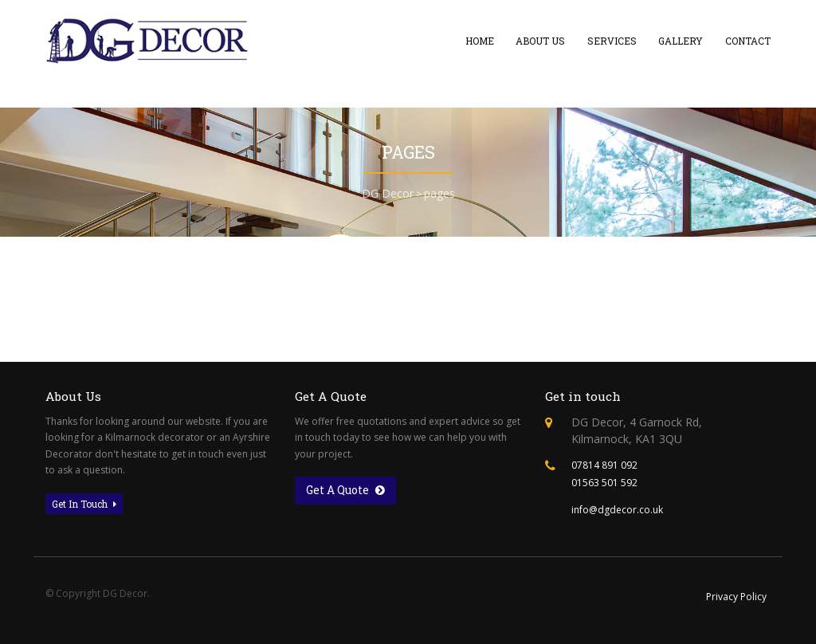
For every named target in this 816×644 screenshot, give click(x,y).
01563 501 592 (604, 483)
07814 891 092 (604, 465)
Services (612, 41)
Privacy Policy (736, 597)
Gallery (681, 41)
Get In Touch (84, 504)
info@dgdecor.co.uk (617, 510)
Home (480, 41)
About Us (540, 41)
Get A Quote (345, 490)
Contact (748, 41)
